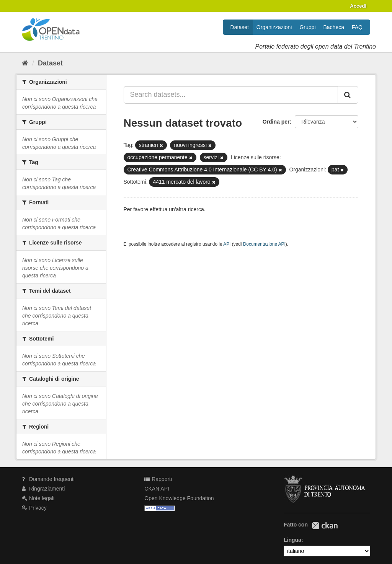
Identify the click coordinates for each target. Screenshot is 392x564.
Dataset (240, 27)
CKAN (325, 526)
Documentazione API (264, 244)
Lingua (292, 540)
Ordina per (276, 122)
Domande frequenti (48, 479)
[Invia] (348, 95)
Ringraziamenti (43, 489)
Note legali (38, 498)
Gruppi (307, 27)
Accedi (358, 6)
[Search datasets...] (231, 95)
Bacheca (334, 27)
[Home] (25, 63)
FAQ (357, 27)
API (227, 244)
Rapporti (158, 479)
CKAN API (157, 489)
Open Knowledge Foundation (179, 498)
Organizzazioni (274, 27)
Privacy (34, 508)
